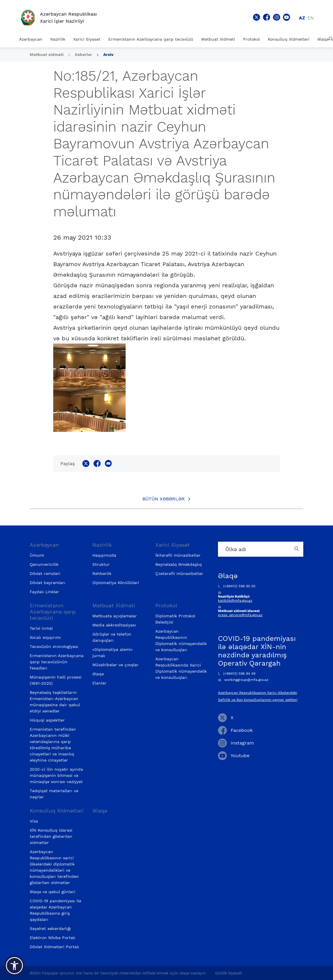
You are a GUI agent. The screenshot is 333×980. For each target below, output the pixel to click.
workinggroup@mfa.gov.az (243, 680)
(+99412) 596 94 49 (237, 674)
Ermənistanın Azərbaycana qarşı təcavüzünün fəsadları (57, 662)
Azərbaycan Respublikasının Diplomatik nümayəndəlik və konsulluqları (181, 640)
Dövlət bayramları (48, 583)
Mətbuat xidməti (47, 54)
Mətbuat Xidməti (218, 39)
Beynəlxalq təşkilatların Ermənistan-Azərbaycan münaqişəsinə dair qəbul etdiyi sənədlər (55, 702)
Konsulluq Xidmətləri (289, 39)
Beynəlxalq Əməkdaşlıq (179, 564)
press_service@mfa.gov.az (240, 615)
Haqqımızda (104, 555)
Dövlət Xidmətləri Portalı (54, 947)
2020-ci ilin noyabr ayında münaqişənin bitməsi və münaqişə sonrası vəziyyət (56, 775)
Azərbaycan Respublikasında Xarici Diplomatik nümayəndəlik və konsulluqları (181, 668)
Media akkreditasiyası (114, 625)
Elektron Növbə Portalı (53, 938)
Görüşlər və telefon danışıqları (112, 637)
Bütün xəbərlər (164, 499)
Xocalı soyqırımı (45, 637)
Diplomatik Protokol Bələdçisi (175, 619)
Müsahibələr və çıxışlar (115, 665)
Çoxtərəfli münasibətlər (179, 573)
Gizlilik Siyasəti (228, 973)
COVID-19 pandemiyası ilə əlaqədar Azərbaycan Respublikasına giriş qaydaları (55, 910)
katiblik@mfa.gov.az (235, 601)
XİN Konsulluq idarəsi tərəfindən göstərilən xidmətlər (51, 836)
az (302, 18)
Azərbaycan (31, 39)
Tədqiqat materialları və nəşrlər (54, 794)
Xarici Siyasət (87, 39)
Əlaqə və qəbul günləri (53, 892)
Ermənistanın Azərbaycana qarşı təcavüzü (151, 39)
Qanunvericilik (44, 564)
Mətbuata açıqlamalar (115, 616)
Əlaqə (323, 39)
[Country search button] (297, 549)
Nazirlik (58, 39)
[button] (14, 966)
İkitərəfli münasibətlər (178, 555)
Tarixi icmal (41, 628)
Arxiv (108, 54)
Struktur (101, 564)
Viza (34, 821)
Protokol (251, 39)
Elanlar (99, 683)
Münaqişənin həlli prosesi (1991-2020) (56, 680)
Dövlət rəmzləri (45, 573)
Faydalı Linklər (44, 592)
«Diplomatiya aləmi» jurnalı (113, 652)
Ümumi (37, 555)
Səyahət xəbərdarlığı (50, 928)
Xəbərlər (83, 54)
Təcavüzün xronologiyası (54, 646)
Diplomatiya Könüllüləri (116, 583)
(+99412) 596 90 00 (237, 586)
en (311, 18)
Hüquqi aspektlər (47, 720)
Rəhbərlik (102, 573)
